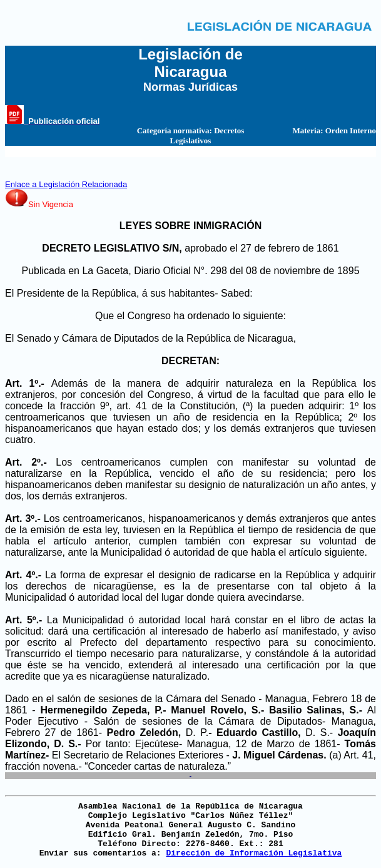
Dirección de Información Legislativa (254, 853)
